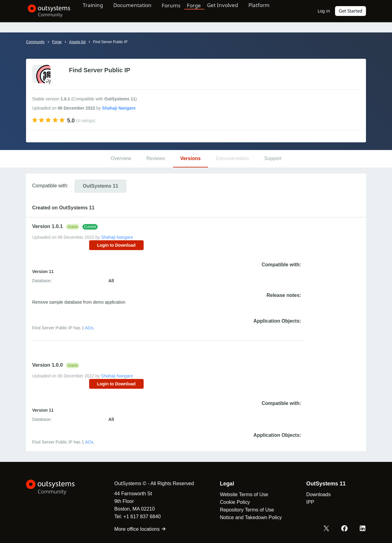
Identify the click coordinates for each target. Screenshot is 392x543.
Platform (268, 11)
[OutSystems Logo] (57, 487)
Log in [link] (324, 11)
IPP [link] (308, 502)
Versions (190, 158)
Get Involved (230, 11)
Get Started (351, 11)
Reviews (156, 158)
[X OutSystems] (327, 529)
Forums (178, 11)
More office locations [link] (138, 529)
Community (35, 42)
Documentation (137, 11)
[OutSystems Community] (47, 11)
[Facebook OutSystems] (345, 529)
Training (96, 11)
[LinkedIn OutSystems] (363, 529)
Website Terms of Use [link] (242, 494)
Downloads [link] (316, 494)
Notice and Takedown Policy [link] (248, 517)
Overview (121, 158)
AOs (89, 328)
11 (100, 186)
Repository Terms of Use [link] (245, 510)
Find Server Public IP (110, 42)
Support (273, 158)
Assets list (77, 42)
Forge (201, 11)
